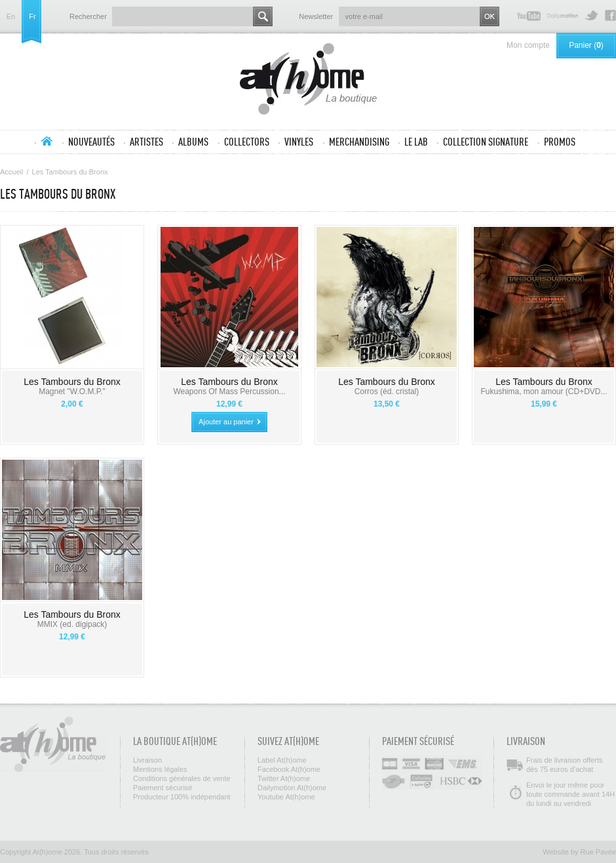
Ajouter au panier (226, 422)
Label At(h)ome (282, 760)
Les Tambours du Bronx (72, 382)
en (11, 17)
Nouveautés (91, 142)
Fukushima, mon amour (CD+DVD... (544, 391)
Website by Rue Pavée (579, 852)
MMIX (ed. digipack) (72, 624)
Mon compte (528, 45)
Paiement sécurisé (163, 788)
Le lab (416, 142)
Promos (560, 142)
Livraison (147, 760)
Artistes (146, 142)
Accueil (47, 141)
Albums (193, 142)
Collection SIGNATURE (486, 142)
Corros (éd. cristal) (387, 391)
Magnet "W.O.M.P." (72, 391)
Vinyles (299, 142)
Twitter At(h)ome (591, 15)
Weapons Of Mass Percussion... (229, 391)
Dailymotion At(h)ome (563, 15)
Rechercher (88, 16)
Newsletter (316, 16)
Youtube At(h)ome (529, 15)
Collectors (247, 142)
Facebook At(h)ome (610, 15)
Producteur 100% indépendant (182, 797)
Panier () (586, 45)
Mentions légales (160, 769)
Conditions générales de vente (182, 778)
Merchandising (359, 142)
